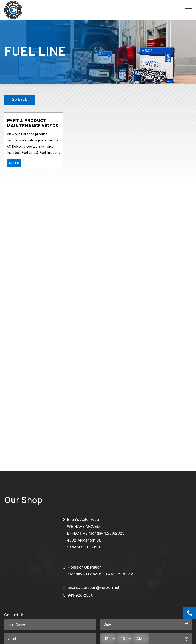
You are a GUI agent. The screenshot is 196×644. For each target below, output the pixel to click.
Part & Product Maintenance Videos (33, 124)
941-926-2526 (80, 595)
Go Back (19, 100)
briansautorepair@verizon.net (93, 587)
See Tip (14, 163)
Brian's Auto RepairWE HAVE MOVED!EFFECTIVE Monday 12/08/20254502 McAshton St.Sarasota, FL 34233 (96, 533)
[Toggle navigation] (189, 10)
